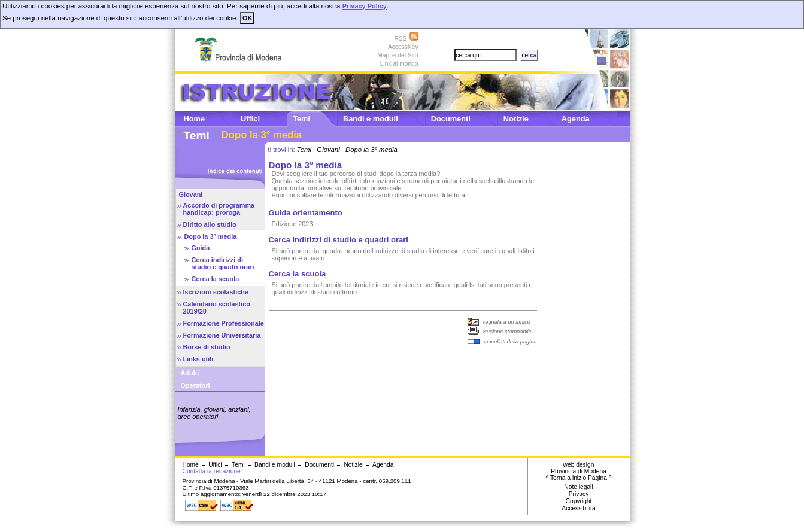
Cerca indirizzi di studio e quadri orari (223, 263)
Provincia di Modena (579, 471)
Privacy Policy (365, 6)
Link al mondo (399, 64)
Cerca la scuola (216, 279)
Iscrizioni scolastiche (216, 292)
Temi (301, 119)
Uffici (250, 119)
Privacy (579, 494)
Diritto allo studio (210, 224)
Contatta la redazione (212, 471)
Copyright (579, 501)
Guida (201, 248)
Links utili (198, 359)
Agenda (576, 119)
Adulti (190, 373)
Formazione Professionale (224, 323)
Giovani (191, 194)
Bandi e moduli (371, 119)
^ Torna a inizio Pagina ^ (578, 478)
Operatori (195, 385)
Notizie (516, 119)
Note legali (578, 487)
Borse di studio (207, 347)
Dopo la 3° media (211, 236)
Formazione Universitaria (222, 335)
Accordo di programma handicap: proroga (219, 209)
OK (247, 18)
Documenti (451, 119)
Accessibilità (578, 508)
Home (195, 119)
